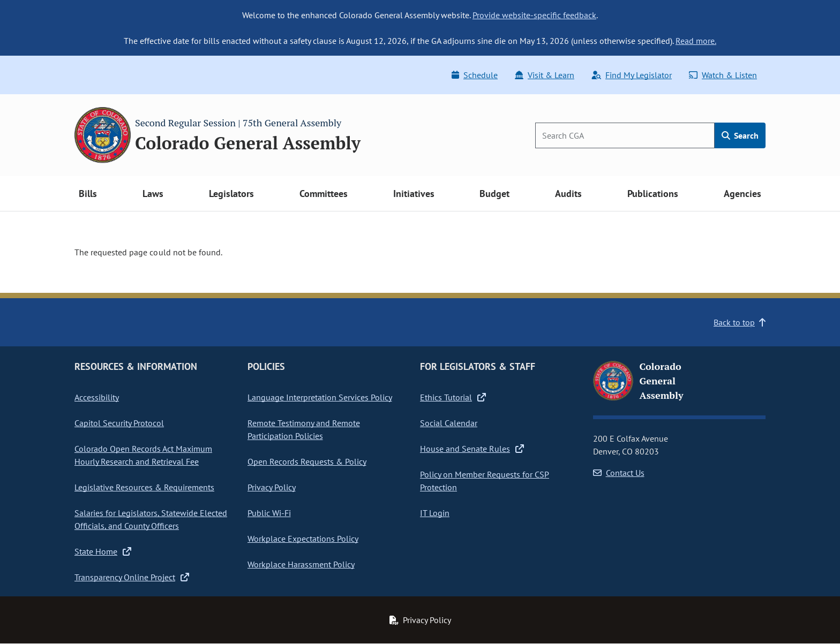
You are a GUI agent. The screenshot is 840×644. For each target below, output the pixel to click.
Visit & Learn (545, 75)
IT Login (435, 513)
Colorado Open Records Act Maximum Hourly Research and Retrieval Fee (143, 455)
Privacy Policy (272, 487)
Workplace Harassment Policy (301, 564)
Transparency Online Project (132, 577)
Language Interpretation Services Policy (320, 397)
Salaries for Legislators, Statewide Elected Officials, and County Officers (151, 519)
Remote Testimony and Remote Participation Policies (304, 429)
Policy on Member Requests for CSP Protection (485, 481)
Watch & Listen (723, 75)
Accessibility (97, 397)
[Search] (625, 135)
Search (740, 135)
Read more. (696, 41)
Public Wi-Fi (269, 513)
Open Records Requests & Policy (307, 461)
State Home (103, 551)
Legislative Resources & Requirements (144, 487)
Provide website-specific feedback (534, 15)
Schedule (475, 75)
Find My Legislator (632, 75)
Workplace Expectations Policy (303, 539)
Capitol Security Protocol (119, 423)
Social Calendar (449, 423)
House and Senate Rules (472, 449)
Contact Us (619, 473)
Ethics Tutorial (453, 397)
